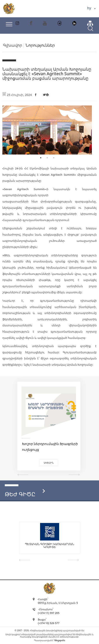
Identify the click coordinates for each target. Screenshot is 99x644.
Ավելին (49, 463)
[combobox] (91, 9)
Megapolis (60, 640)
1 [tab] (41, 158)
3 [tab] (54, 158)
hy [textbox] (89, 8)
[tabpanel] (47, 128)
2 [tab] (47, 158)
